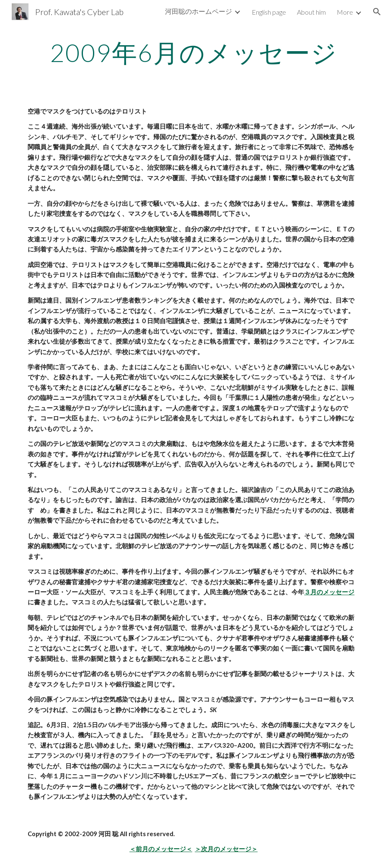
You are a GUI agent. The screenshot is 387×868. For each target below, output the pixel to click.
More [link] (345, 12)
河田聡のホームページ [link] (199, 11)
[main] (193, 52)
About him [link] (311, 12)
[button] (377, 12)
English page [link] (269, 12)
